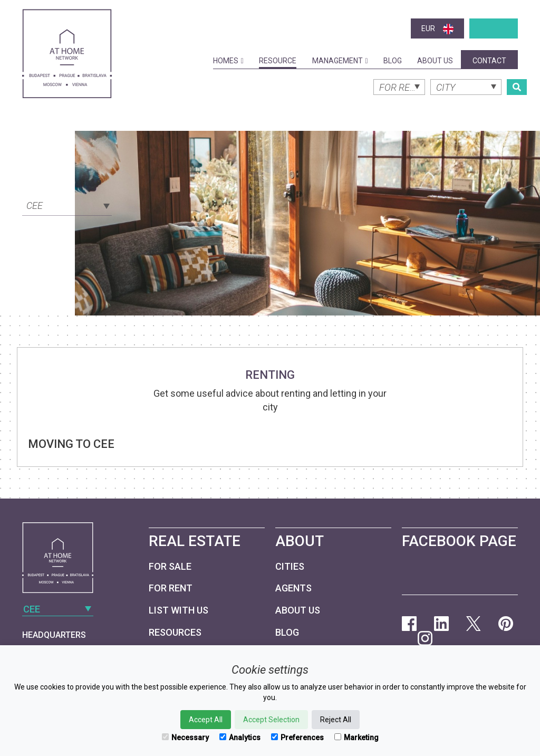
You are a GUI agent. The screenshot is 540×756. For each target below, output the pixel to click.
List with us (179, 610)
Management (340, 61)
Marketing (356, 738)
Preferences (297, 738)
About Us (435, 61)
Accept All (206, 720)
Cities (290, 566)
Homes (228, 61)
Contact (489, 61)
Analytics (240, 738)
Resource (278, 61)
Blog (393, 61)
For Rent (171, 588)
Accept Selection (271, 720)
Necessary (185, 738)
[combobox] (67, 205)
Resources (175, 632)
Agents (293, 588)
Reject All (336, 720)
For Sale (170, 566)
